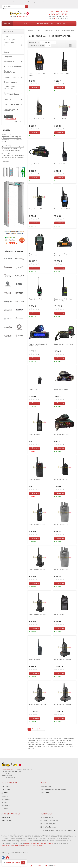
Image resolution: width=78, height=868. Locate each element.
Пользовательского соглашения (12, 846)
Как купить (7, 2)
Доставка (5, 793)
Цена (57, 30)
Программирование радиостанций (53, 790)
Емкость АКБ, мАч (13, 104)
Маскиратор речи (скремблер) (13, 110)
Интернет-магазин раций (10, 770)
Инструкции (6, 799)
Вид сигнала (13, 62)
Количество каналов (13, 66)
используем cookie (13, 863)
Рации (7, 23)
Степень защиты (13, 82)
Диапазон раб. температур (13, 88)
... (74, 23)
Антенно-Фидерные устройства (51, 23)
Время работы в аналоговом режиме (13, 94)
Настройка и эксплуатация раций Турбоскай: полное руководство (13, 157)
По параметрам (48, 30)
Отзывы (4, 802)
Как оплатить (6, 790)
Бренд (13, 52)
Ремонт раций (46, 786)
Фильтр (8, 31)
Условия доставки (34, 2)
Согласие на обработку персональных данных (39, 844)
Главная (30, 30)
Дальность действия (13, 77)
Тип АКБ (13, 100)
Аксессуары (22, 23)
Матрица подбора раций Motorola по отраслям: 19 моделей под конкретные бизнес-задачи (13, 149)
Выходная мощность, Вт (13, 72)
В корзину (34, 88)
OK (23, 863)
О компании (6, 806)
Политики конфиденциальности (33, 846)
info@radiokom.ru (24, 16)
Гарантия (5, 796)
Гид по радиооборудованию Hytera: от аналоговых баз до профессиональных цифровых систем (12, 139)
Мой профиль (7, 821)
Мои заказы (6, 817)
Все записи (5, 161)
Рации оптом (45, 793)
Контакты (46, 2)
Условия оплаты (19, 2)
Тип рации (13, 57)
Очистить (18, 121)
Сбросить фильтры (11, 119)
